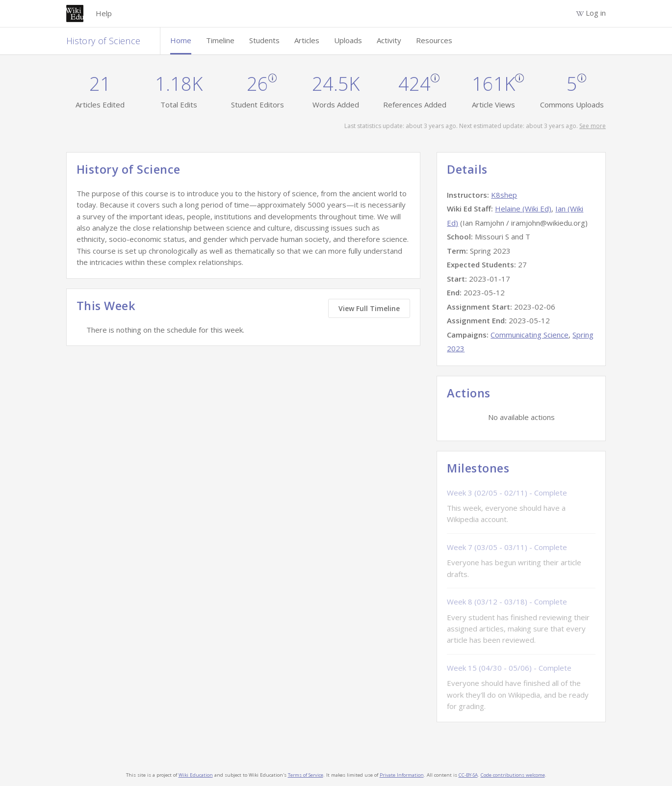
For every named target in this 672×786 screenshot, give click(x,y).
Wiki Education (196, 775)
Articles (307, 40)
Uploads (348, 40)
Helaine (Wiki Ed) (523, 209)
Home (181, 40)
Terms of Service (306, 775)
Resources (434, 40)
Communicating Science (530, 335)
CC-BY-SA (468, 775)
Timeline (220, 40)
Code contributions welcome (513, 775)
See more (593, 126)
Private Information (402, 775)
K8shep (504, 195)
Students (264, 40)
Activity (389, 40)
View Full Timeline (369, 308)
